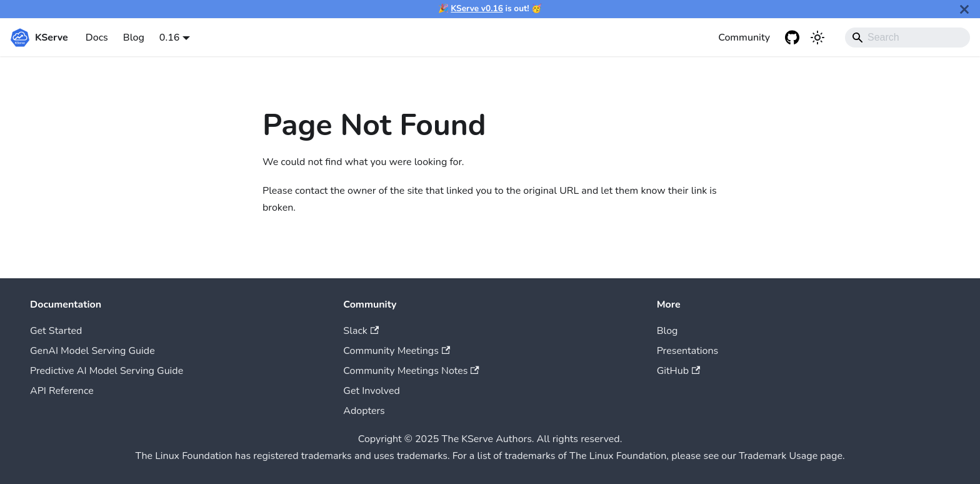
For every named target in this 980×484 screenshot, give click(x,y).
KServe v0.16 (477, 8)
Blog (134, 38)
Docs (97, 38)
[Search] (907, 38)
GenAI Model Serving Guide (92, 351)
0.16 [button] (170, 38)
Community (744, 38)
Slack (361, 331)
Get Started (56, 331)
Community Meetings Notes (411, 371)
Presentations (688, 351)
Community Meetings (397, 351)
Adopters (364, 411)
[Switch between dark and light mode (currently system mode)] (817, 38)
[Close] (964, 9)
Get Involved (372, 391)
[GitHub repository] (792, 38)
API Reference (62, 391)
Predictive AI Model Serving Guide (107, 371)
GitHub (679, 371)
